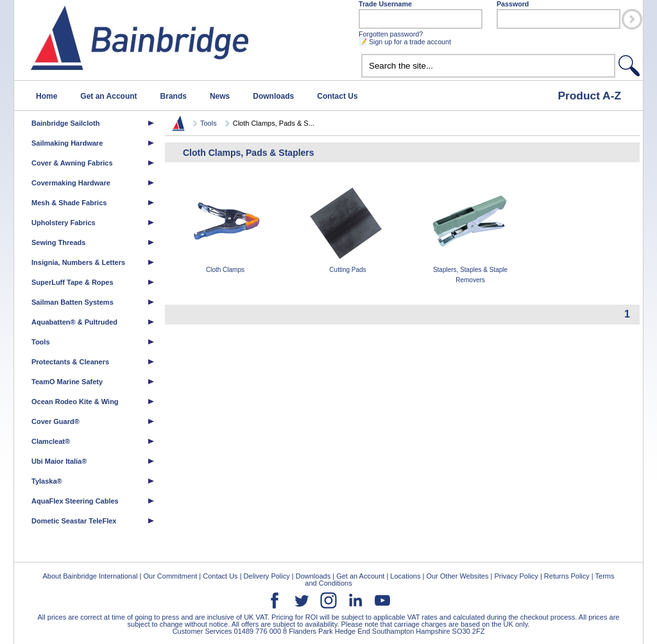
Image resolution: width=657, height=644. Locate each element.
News (220, 96)
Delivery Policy (267, 576)
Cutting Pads (348, 228)
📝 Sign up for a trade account (405, 42)
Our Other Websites (457, 576)
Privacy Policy (516, 576)
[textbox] (488, 66)
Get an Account (108, 96)
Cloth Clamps (225, 228)
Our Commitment (170, 576)
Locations (405, 576)
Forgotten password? (391, 34)
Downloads (273, 96)
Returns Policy (567, 576)
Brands (174, 96)
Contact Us (337, 96)
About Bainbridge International (90, 576)
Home (47, 96)
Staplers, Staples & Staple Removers (470, 233)
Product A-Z (589, 96)
